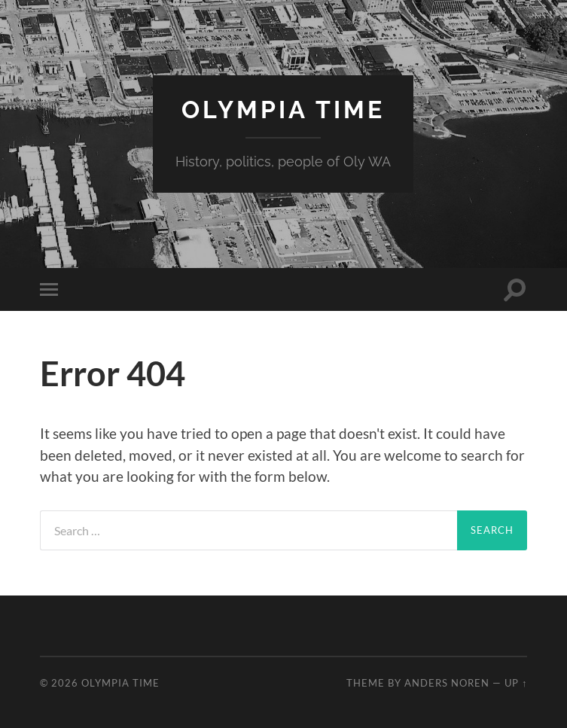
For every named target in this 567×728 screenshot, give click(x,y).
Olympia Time (283, 110)
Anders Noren (447, 683)
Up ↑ (516, 683)
